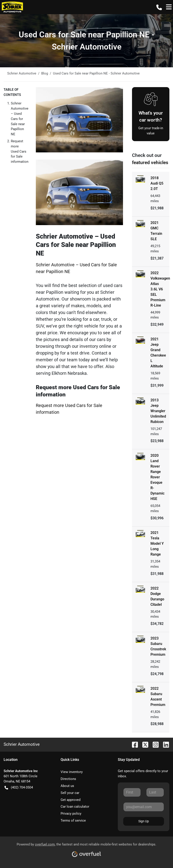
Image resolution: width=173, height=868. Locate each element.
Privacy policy (71, 814)
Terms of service (73, 821)
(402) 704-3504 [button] (19, 788)
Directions (68, 779)
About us (67, 786)
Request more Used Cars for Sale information (20, 151)
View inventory (72, 772)
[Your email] (144, 807)
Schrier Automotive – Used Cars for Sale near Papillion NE (20, 119)
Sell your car (70, 793)
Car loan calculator (75, 807)
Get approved (71, 800)
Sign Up (144, 821)
